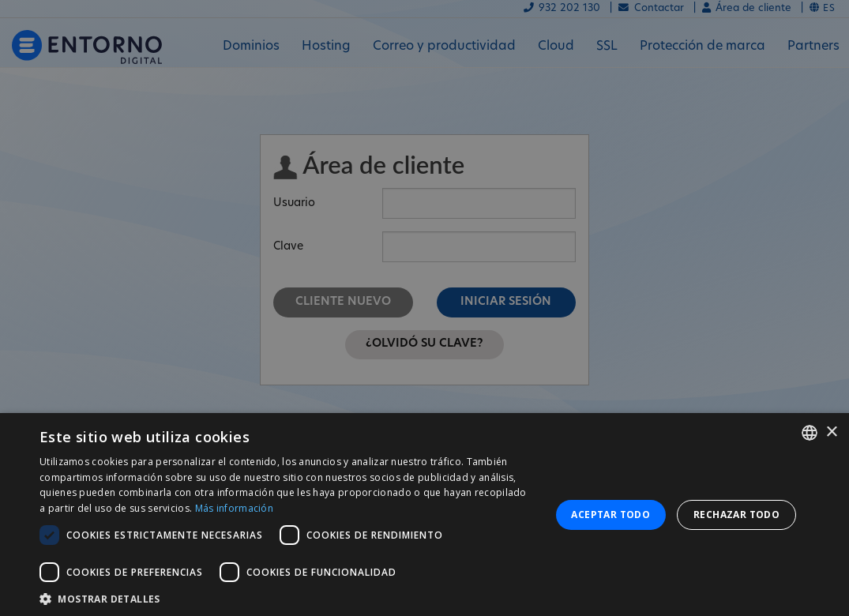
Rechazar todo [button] (736, 515)
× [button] (831, 432)
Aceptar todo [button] (610, 515)
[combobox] (810, 433)
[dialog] (424, 515)
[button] (287, 597)
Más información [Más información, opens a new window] (235, 508)
